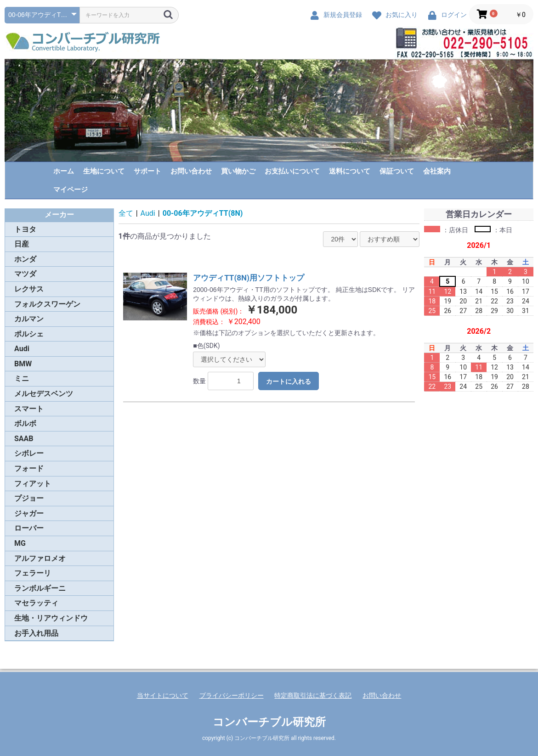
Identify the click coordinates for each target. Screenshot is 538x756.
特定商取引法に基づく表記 (313, 695)
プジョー (29, 498)
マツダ (25, 274)
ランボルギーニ (40, 588)
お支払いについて (292, 171)
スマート (29, 409)
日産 (22, 244)
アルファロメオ (40, 558)
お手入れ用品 (36, 633)
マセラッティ (36, 603)
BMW (23, 364)
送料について (350, 171)
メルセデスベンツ (44, 394)
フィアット (33, 484)
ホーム (64, 171)
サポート (147, 171)
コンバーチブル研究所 (269, 722)
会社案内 (437, 171)
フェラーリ (33, 573)
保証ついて (397, 171)
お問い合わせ (191, 171)
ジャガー (29, 513)
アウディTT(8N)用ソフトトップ (249, 278)
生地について (104, 171)
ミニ (22, 378)
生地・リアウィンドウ (51, 618)
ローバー (29, 528)
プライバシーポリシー (232, 695)
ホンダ (25, 259)
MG (20, 543)
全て (126, 213)
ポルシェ (29, 334)
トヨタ (25, 229)
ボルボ (25, 423)
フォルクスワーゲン (47, 304)
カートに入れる (289, 381)
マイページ (71, 190)
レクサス (29, 289)
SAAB (24, 439)
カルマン (29, 319)
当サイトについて (163, 695)
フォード (29, 468)
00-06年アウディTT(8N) (203, 213)
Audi (22, 349)
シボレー (29, 453)
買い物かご (238, 171)
